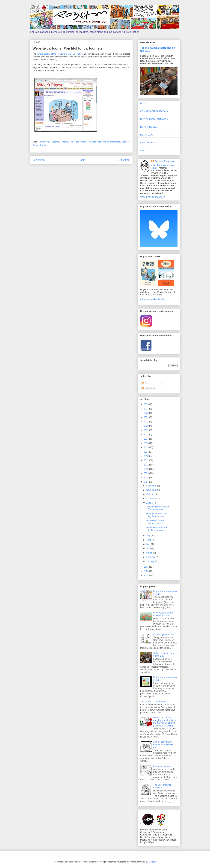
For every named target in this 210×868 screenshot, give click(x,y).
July (149, 536)
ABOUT (144, 150)
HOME (144, 103)
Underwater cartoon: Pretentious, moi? (163, 614)
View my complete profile (152, 197)
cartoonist (55, 142)
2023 (146, 413)
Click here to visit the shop (153, 299)
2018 (146, 435)
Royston (43, 145)
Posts (146, 383)
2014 (146, 452)
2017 (146, 439)
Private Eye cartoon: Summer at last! (156, 522)
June (149, 540)
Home (82, 160)
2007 (146, 482)
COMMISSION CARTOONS (154, 111)
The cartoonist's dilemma (152, 702)
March (150, 553)
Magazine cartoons (163, 766)
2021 (146, 422)
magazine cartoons (97, 142)
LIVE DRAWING (148, 142)
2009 (146, 473)
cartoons (64, 142)
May (149, 544)
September (152, 499)
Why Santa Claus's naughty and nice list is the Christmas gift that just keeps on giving (165, 722)
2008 (146, 478)
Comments (149, 388)
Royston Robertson (165, 161)
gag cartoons (81, 142)
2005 (146, 571)
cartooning (45, 142)
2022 (146, 417)
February (151, 557)
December (152, 486)
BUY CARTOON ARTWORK (154, 119)
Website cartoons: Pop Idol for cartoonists (157, 529)
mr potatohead (114, 142)
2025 (146, 404)
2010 (146, 469)
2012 (146, 460)
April (149, 548)
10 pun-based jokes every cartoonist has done (163, 744)
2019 (146, 430)
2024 (146, 409)
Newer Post (39, 160)
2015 (146, 447)
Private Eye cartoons (164, 634)
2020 (146, 426)
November (152, 490)
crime (72, 142)
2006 (146, 567)
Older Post (124, 160)
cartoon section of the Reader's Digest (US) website (60, 54)
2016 (146, 443)
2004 (146, 575)
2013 (146, 456)
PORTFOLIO (147, 135)
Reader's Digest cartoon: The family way (158, 508)
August (150, 503)
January (151, 561)
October (151, 494)
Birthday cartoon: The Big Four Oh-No (156, 515)
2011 (146, 465)
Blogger (152, 862)
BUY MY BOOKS (149, 127)
